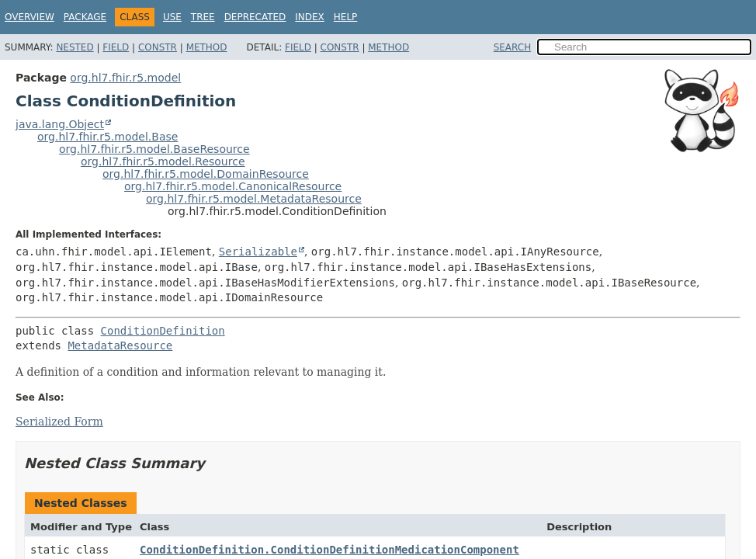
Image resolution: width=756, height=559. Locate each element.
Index (310, 17)
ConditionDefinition (163, 331)
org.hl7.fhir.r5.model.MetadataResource (254, 199)
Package (85, 17)
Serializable (258, 252)
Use (172, 17)
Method (207, 47)
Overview (29, 17)
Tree (203, 17)
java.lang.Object (60, 124)
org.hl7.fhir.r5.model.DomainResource (206, 174)
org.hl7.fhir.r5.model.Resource (163, 161)
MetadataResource (120, 345)
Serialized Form (59, 422)
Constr (158, 47)
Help (346, 17)
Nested (75, 47)
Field (116, 47)
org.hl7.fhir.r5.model (125, 78)
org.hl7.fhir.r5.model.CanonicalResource (233, 186)
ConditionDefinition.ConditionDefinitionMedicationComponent (329, 550)
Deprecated (255, 17)
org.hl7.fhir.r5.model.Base (108, 137)
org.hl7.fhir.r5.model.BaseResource (154, 149)
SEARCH (513, 47)
